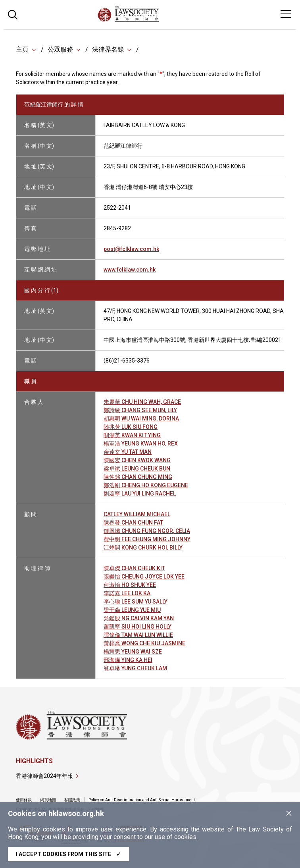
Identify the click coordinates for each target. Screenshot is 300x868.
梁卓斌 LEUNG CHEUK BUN (137, 469)
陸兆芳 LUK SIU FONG (131, 427)
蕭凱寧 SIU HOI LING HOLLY (137, 627)
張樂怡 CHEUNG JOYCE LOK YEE (144, 577)
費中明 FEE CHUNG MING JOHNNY (147, 539)
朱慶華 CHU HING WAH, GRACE (142, 402)
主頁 (22, 49)
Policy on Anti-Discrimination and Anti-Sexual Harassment (142, 800)
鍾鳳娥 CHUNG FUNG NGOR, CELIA (147, 531)
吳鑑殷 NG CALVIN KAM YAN (139, 618)
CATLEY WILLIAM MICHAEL (137, 514)
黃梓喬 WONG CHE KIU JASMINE (144, 643)
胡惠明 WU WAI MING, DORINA (141, 419)
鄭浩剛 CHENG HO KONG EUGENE (146, 485)
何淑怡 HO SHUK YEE (130, 585)
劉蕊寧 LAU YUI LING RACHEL (140, 494)
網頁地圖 (48, 800)
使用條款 (24, 800)
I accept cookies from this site (68, 854)
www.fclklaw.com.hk (130, 270)
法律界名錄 (108, 49)
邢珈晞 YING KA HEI (128, 660)
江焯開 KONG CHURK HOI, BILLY (143, 548)
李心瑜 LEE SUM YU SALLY (136, 602)
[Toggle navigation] (286, 14)
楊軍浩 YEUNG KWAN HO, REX (141, 444)
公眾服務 (60, 49)
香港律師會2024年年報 (44, 776)
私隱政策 (72, 800)
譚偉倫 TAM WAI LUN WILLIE (138, 635)
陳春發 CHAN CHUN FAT (133, 523)
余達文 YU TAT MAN (128, 452)
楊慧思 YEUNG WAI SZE (133, 652)
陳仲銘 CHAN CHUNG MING (138, 477)
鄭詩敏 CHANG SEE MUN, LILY (140, 410)
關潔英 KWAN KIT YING (132, 435)
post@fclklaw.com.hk (131, 249)
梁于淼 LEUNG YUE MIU (132, 610)
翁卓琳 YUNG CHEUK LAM (135, 668)
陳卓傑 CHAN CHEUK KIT (134, 568)
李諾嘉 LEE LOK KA (127, 593)
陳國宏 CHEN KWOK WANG (137, 460)
